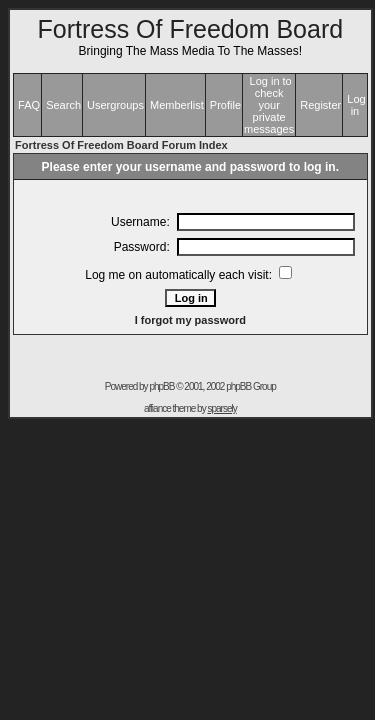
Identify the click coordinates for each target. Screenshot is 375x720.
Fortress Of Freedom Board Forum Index (121, 145)
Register (320, 105)
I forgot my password (190, 320)
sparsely (221, 408)
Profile (225, 105)
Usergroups (115, 105)
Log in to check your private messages (269, 105)
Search (63, 105)
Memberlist (177, 105)
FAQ (29, 105)
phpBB (161, 386)
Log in (356, 105)
